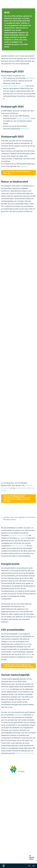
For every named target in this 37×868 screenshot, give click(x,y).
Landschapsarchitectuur (28, 819)
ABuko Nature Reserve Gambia (14, 86)
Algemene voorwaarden (7, 859)
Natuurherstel (6, 825)
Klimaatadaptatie (7, 822)
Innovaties (5, 827)
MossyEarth (25, 129)
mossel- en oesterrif (24, 118)
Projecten (4, 830)
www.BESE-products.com (18, 535)
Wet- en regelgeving (27, 828)
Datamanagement (26, 825)
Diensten (24, 807)
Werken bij (5, 838)
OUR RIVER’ (31, 78)
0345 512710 (5, 787)
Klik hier (4, 795)
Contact (4, 844)
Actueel (4, 841)
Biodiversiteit (5, 810)
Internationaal (25, 822)
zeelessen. (24, 166)
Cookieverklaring (6, 856)
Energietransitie (6, 813)
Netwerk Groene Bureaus (25, 753)
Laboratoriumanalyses (28, 816)
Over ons (4, 834)
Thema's (4, 807)
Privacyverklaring (6, 854)
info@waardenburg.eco (9, 789)
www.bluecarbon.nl (18, 546)
